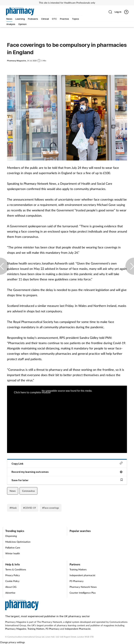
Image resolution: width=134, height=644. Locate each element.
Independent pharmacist (82, 575)
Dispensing (11, 536)
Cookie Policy (12, 581)
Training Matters (78, 569)
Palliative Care (13, 548)
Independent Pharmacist (78, 629)
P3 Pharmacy (77, 581)
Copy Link (67, 463)
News (13, 491)
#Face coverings (51, 508)
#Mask (13, 508)
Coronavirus (28, 491)
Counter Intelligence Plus (83, 593)
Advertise (10, 593)
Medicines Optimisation (18, 542)
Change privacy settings (12, 642)
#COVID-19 (29, 508)
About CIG (11, 587)
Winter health (13, 553)
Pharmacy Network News (83, 587)
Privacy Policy (13, 575)
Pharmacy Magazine (16, 629)
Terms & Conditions (16, 569)
